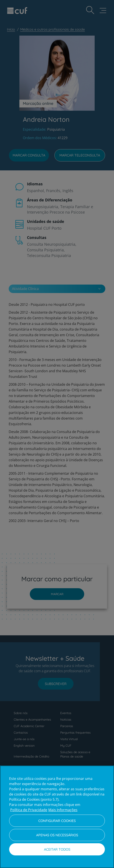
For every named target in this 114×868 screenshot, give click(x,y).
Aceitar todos (57, 849)
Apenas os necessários (57, 835)
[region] (57, 817)
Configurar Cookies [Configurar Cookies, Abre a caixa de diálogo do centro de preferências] (57, 821)
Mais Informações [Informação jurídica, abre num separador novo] (63, 810)
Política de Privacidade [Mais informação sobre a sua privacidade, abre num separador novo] (29, 810)
